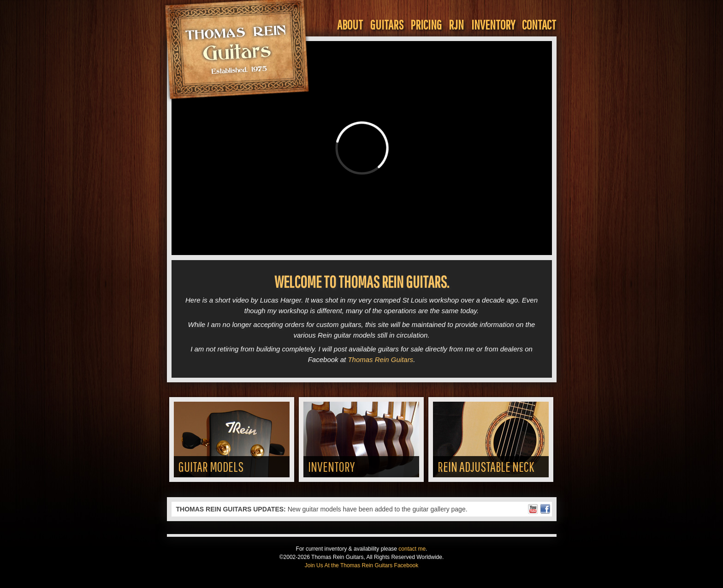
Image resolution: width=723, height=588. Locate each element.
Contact (539, 25)
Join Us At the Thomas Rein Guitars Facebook (362, 565)
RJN (456, 25)
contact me (412, 549)
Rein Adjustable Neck (486, 466)
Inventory (493, 25)
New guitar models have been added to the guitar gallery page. (322, 509)
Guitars (387, 25)
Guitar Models (211, 466)
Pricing (426, 25)
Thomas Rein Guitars (380, 359)
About (350, 25)
